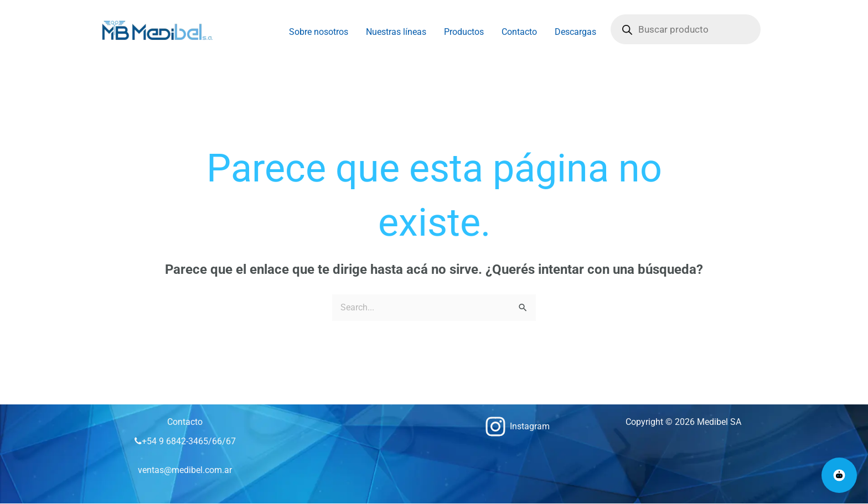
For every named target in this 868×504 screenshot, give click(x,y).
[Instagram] (517, 427)
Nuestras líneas (396, 32)
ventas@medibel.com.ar (185, 470)
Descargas (575, 32)
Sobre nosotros (319, 32)
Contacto (519, 32)
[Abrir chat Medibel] (839, 475)
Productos (464, 32)
